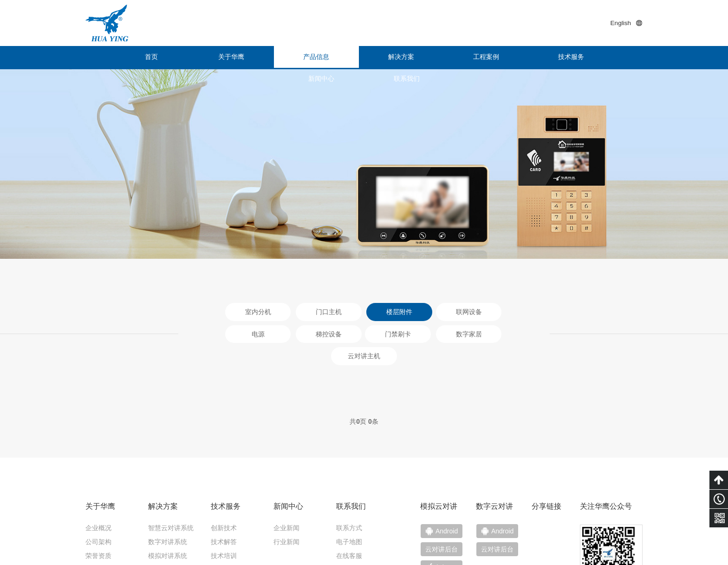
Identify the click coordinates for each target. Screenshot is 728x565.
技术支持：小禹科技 (613, 551)
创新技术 (224, 466)
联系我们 (608, 58)
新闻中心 (538, 58)
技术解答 (224, 480)
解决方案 (329, 58)
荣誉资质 (98, 494)
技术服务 (468, 58)
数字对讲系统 (168, 480)
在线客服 (349, 494)
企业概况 (98, 466)
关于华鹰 (190, 58)
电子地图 (349, 480)
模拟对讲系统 (168, 494)
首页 (120, 58)
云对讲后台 (504, 488)
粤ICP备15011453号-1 (545, 551)
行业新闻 (286, 480)
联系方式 (349, 466)
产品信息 (260, 58)
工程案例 (399, 58)
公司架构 (98, 480)
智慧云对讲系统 (171, 466)
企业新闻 (286, 466)
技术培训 (224, 494)
